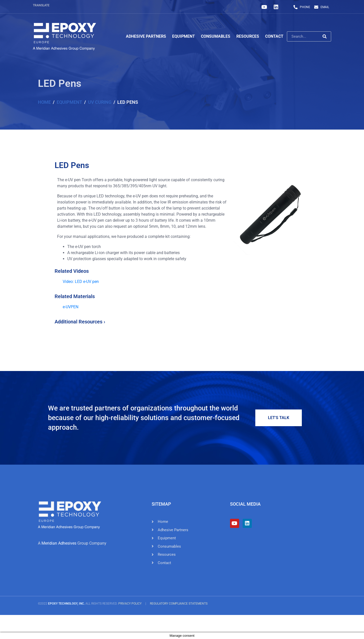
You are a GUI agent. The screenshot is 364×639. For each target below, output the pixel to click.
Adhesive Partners (146, 36)
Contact (274, 36)
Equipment (184, 36)
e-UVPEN (71, 307)
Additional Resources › (80, 322)
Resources (248, 36)
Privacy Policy (130, 604)
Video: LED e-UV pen (81, 282)
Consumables (216, 36)
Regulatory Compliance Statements (179, 604)
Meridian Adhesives (59, 543)
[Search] (325, 36)
